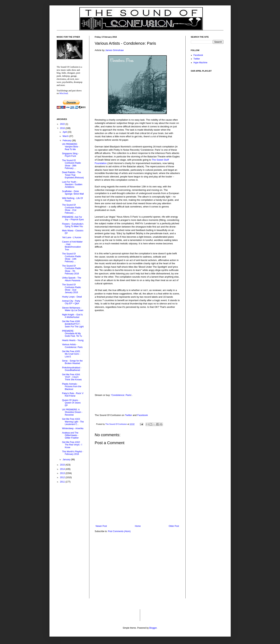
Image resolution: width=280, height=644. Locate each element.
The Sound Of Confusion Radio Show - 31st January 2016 (71, 289)
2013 (63, 473)
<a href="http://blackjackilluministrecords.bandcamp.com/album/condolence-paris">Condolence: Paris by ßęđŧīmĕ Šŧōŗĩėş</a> (137, 378)
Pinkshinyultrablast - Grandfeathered (72, 369)
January (67, 460)
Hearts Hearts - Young (73, 340)
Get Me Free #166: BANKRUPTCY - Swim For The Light (73, 324)
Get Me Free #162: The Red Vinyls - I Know (72, 445)
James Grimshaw (114, 50)
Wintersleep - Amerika (73, 428)
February (67, 141)
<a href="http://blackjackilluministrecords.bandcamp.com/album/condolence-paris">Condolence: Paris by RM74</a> (137, 352)
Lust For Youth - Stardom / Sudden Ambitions (72, 185)
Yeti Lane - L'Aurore (71, 237)
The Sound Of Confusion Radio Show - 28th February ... (71, 164)
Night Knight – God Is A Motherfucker (72, 316)
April (65, 132)
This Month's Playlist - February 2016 (72, 453)
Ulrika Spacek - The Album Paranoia (71, 279)
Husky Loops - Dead (72, 297)
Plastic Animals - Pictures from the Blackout (72, 387)
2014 (63, 469)
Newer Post (101, 526)
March (66, 136)
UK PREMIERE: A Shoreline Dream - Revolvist (72, 412)
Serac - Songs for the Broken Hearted (72, 362)
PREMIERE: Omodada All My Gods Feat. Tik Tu (72, 334)
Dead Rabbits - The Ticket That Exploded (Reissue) (73, 175)
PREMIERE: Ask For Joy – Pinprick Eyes (73, 218)
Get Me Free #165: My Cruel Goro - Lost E (71, 354)
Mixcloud (64, 93)
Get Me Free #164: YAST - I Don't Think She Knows (72, 377)
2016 (63, 128)
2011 (63, 482)
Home (138, 526)
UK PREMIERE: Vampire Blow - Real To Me (71, 147)
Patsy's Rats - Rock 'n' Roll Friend (73, 395)
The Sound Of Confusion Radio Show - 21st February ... (71, 209)
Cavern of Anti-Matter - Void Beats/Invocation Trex (72, 246)
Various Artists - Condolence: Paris (72, 346)
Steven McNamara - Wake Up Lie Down (73, 309)
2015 (63, 465)
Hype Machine (201, 63)
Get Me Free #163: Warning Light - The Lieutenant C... (73, 422)
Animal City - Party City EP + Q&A (71, 302)
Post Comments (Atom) (119, 531)
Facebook (143, 415)
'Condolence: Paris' (121, 395)
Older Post (174, 526)
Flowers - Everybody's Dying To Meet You (73, 225)
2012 (63, 477)
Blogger (153, 628)
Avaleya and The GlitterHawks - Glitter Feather (70, 435)
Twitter (128, 415)
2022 (63, 124)
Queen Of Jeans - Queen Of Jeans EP (71, 403)
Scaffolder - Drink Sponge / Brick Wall (73, 193)
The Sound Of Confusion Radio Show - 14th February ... (71, 258)
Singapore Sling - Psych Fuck (70, 155)
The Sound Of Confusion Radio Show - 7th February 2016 (71, 270)
